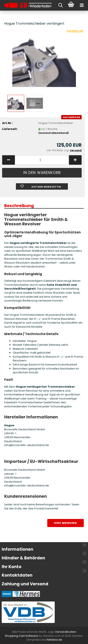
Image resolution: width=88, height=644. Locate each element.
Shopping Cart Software (21, 636)
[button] (8, 160)
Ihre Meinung (65, 523)
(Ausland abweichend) (54, 133)
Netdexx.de (54, 640)
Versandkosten (66, 632)
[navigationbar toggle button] (82, 5)
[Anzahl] (42, 160)
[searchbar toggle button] (60, 5)
